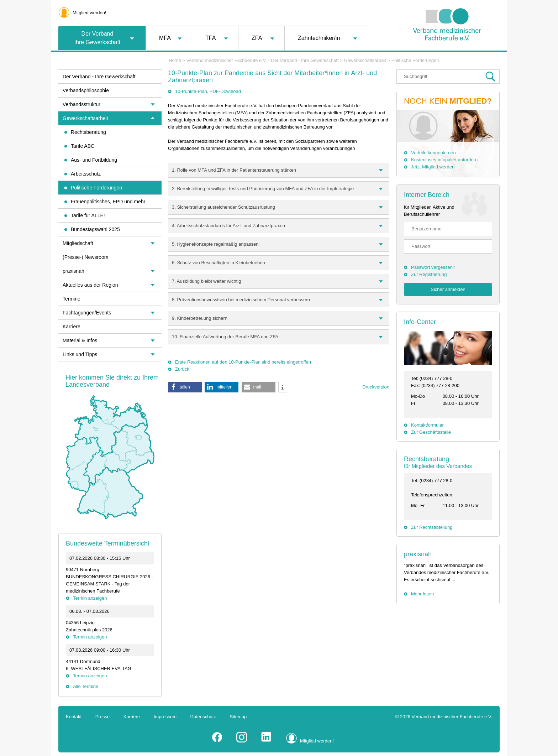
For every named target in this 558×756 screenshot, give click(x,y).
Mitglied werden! (90, 13)
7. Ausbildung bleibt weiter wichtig (206, 281)
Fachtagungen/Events (87, 313)
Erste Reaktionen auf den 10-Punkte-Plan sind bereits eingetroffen (243, 362)
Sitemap (238, 717)
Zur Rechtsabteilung (432, 527)
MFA (165, 38)
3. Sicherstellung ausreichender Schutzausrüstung (223, 207)
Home (175, 60)
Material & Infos (80, 340)
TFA (210, 38)
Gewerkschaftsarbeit (365, 60)
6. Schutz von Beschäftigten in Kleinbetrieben (219, 263)
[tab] (279, 170)
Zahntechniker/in (319, 38)
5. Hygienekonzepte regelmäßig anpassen (215, 244)
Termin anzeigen (90, 598)
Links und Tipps (80, 354)
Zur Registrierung (429, 274)
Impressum (165, 717)
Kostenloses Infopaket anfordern (444, 160)
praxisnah (418, 554)
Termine (72, 299)
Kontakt (74, 717)
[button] (185, 387)
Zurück (182, 369)
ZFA (257, 38)
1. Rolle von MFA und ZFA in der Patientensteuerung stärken (234, 170)
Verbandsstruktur (81, 104)
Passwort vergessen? (433, 267)
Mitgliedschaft (78, 243)
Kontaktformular (427, 425)
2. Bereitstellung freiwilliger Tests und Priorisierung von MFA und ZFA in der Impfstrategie (263, 189)
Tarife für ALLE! (88, 215)
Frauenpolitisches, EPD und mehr (108, 202)
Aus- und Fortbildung (94, 160)
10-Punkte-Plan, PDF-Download (208, 91)
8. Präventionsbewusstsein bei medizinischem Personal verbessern (241, 300)
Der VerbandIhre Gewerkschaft (98, 38)
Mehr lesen (422, 594)
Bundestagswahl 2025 (95, 229)
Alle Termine (86, 686)
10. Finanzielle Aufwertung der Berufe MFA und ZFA (225, 337)
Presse (102, 717)
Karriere (72, 327)
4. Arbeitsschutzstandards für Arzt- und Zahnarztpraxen (228, 226)
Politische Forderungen (96, 188)
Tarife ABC (83, 146)
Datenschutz (203, 717)
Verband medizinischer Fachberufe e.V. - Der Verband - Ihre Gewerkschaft (263, 60)
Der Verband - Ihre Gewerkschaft (99, 77)
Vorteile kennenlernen (433, 153)
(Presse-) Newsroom (85, 257)
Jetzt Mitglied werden (433, 167)
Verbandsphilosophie (86, 90)
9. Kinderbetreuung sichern (200, 318)
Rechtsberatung (88, 132)
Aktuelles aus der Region (90, 285)
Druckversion (376, 387)
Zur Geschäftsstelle (431, 432)
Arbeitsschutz (86, 174)
